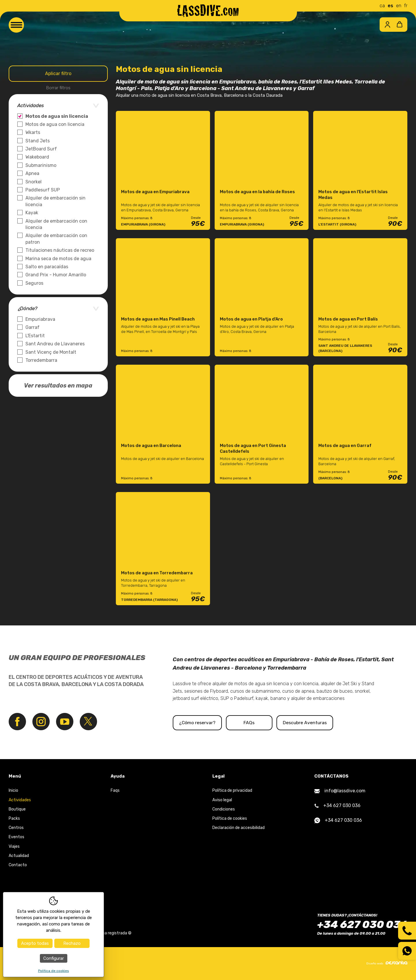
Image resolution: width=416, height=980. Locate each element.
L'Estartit (35, 336)
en (399, 6)
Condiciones (224, 809)
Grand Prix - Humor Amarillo (56, 275)
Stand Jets (38, 141)
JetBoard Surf (41, 149)
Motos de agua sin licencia (57, 116)
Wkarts (33, 132)
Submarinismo (41, 165)
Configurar (54, 958)
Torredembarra (41, 360)
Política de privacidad (232, 791)
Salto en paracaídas (47, 267)
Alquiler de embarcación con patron (56, 239)
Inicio (13, 791)
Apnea (32, 173)
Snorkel (34, 182)
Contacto (18, 865)
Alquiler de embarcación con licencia (56, 224)
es (390, 6)
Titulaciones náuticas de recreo (60, 250)
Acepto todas (35, 943)
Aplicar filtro (58, 73)
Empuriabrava (40, 319)
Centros (16, 828)
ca (382, 6)
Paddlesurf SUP (43, 190)
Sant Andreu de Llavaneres (55, 344)
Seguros (34, 283)
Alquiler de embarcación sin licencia (55, 201)
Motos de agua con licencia (55, 124)
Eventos (16, 837)
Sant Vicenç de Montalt (51, 352)
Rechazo (72, 943)
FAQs (268, 723)
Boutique (17, 809)
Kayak (32, 213)
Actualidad (19, 856)
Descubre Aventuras (333, 723)
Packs (14, 818)
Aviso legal (222, 800)
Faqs (115, 791)
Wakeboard (37, 157)
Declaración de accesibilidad (238, 828)
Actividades (20, 800)
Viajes (14, 846)
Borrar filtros (58, 88)
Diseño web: (387, 963)
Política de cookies (230, 818)
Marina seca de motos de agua (58, 259)
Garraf (32, 327)
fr (406, 6)
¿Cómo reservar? (203, 723)
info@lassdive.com (340, 791)
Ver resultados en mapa (58, 385)
